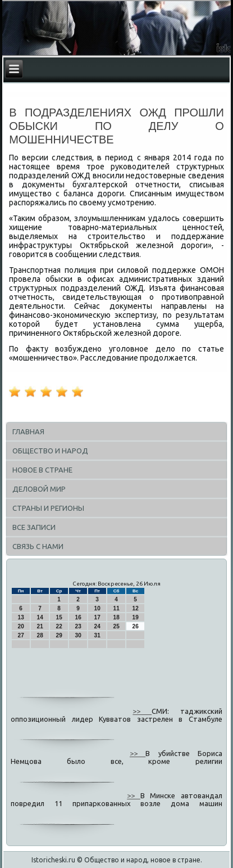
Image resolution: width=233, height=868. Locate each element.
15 (59, 617)
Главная (28, 431)
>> (142, 711)
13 (21, 617)
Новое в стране (42, 470)
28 (40, 635)
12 (136, 608)
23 (78, 626)
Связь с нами (38, 546)
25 (116, 626)
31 (97, 635)
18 (116, 617)
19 (136, 617)
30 (78, 635)
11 (116, 608)
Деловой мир (39, 489)
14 (40, 617)
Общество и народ (50, 451)
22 (59, 626)
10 (97, 608)
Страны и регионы (48, 508)
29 (59, 635)
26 (136, 626)
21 (40, 626)
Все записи (34, 527)
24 (97, 626)
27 (21, 635)
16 (78, 617)
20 (21, 626)
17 (97, 617)
